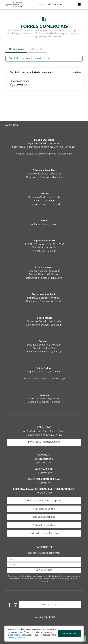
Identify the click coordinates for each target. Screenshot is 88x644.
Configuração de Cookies (17, 638)
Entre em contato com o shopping (44, 501)
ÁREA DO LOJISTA (50, 604)
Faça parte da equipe (44, 509)
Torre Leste (16, 49)
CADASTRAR (44, 570)
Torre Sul (37, 49)
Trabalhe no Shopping (44, 517)
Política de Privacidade (17, 635)
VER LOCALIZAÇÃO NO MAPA (44, 442)
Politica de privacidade (44, 525)
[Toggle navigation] (79, 4)
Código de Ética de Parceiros (44, 533)
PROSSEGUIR (69, 634)
